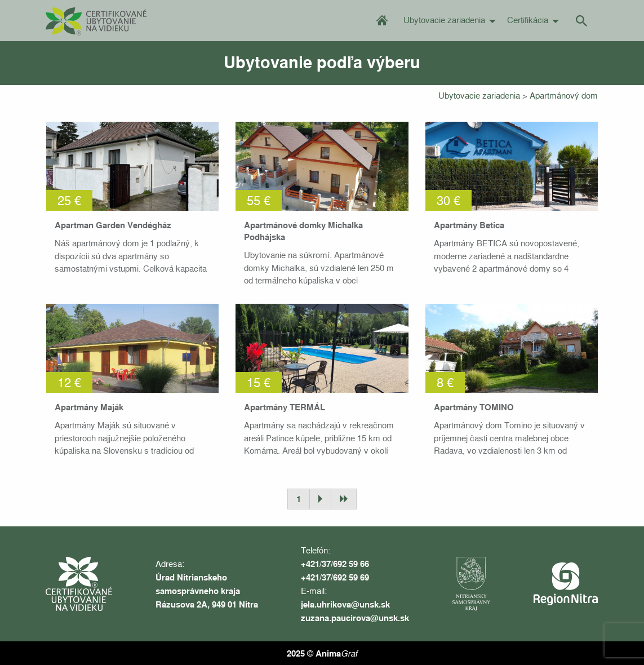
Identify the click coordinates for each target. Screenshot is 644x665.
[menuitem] (382, 21)
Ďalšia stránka (320, 499)
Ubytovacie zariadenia (444, 20)
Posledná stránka (344, 499)
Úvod (382, 20)
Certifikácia (528, 20)
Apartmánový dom (564, 95)
